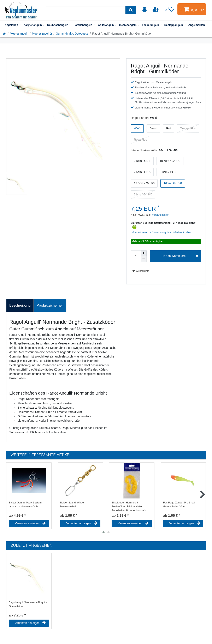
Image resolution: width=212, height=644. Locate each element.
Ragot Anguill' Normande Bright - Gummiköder (28, 604)
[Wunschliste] (170, 9)
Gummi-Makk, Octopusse (72, 34)
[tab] (20, 306)
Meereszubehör (42, 34)
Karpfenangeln (34, 25)
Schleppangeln (175, 25)
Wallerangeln (107, 25)
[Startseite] (5, 34)
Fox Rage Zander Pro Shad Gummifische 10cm (179, 505)
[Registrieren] (156, 9)
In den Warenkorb (180, 256)
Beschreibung (20, 305)
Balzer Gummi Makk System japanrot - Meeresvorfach (25, 505)
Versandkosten (160, 215)
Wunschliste (141, 271)
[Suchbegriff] (85, 10)
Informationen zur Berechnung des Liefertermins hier (161, 232)
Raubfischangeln (59, 25)
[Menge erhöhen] (144, 253)
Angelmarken (198, 25)
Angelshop (13, 25)
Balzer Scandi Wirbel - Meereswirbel (73, 505)
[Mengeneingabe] (136, 256)
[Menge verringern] (144, 259)
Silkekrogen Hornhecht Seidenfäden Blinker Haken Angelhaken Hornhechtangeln (129, 506)
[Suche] (131, 10)
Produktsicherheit (50, 305)
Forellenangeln (84, 25)
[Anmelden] (145, 9)
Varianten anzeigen (30, 523)
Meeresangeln (129, 25)
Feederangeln (152, 25)
